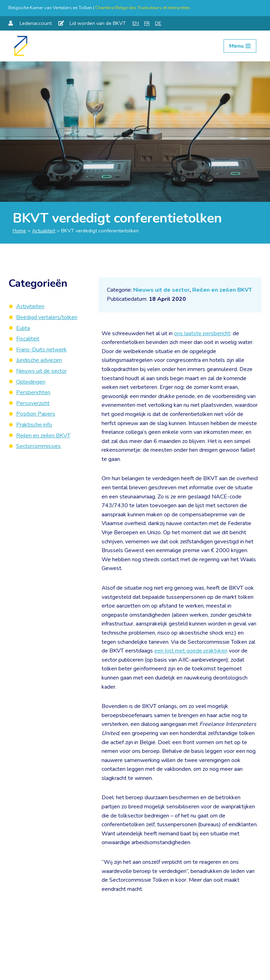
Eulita (23, 328)
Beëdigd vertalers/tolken (47, 317)
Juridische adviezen (39, 360)
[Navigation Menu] (240, 46)
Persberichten (33, 392)
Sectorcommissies (38, 446)
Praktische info (34, 425)
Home (19, 231)
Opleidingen (31, 382)
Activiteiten (30, 306)
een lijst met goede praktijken (191, 651)
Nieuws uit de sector (161, 290)
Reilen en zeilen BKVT (222, 290)
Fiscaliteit (28, 339)
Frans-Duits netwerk (41, 350)
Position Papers (36, 414)
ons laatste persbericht (202, 333)
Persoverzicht (33, 403)
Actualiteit (44, 231)
